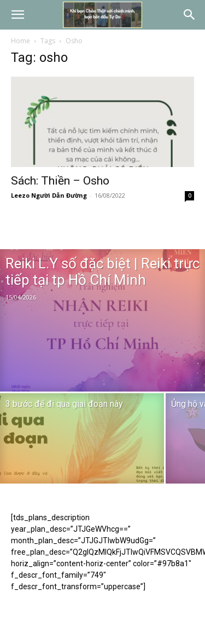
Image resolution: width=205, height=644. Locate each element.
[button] (17, 15)
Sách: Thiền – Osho (60, 181)
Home (20, 41)
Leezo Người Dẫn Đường (49, 195)
